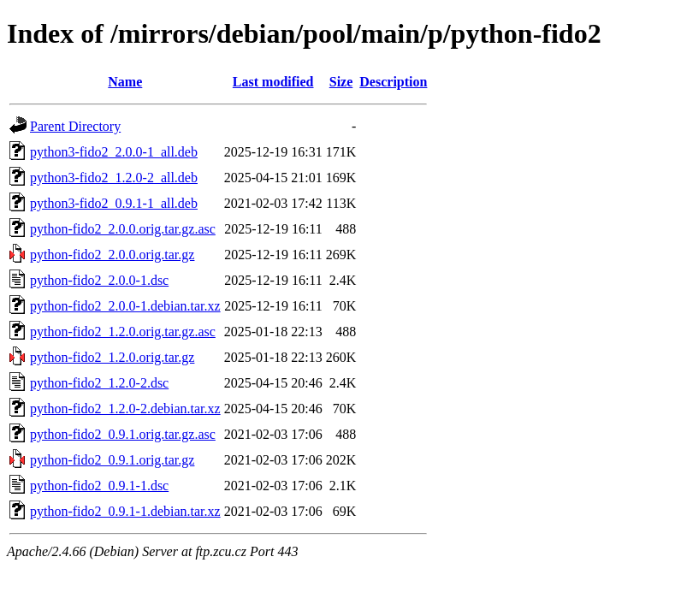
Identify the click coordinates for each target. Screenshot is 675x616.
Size (341, 82)
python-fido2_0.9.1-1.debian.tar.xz (125, 511)
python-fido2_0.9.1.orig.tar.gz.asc (123, 434)
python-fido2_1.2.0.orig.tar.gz (112, 357)
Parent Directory (75, 126)
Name (125, 82)
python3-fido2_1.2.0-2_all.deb (114, 178)
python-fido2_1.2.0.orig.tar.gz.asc (123, 332)
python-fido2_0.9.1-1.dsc (99, 486)
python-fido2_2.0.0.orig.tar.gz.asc (123, 229)
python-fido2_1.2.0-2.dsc (99, 383)
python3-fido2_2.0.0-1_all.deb (114, 152)
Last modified (273, 82)
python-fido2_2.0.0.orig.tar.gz (112, 255)
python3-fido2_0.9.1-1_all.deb (114, 203)
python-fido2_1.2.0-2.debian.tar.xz (125, 409)
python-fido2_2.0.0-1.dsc (99, 280)
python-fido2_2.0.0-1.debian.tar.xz (125, 306)
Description (393, 82)
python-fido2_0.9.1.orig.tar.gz (112, 460)
